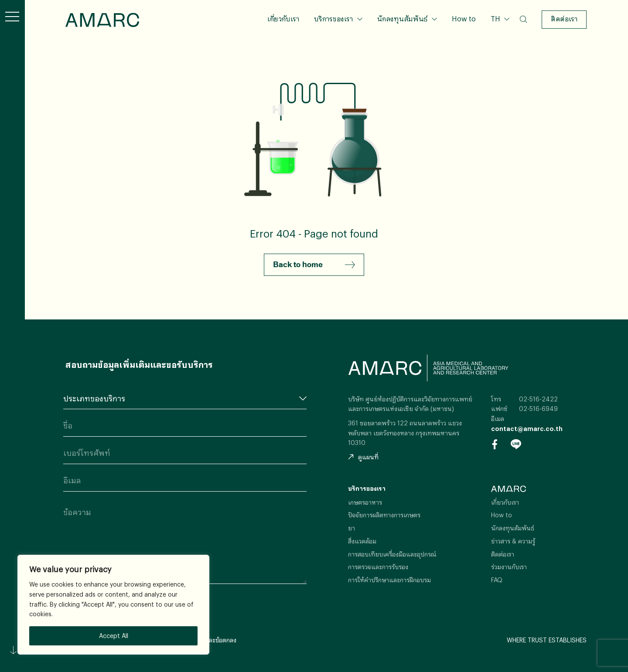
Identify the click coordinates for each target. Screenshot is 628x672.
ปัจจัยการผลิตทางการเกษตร (384, 515)
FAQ (497, 580)
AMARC (102, 20)
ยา (352, 528)
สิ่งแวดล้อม (362, 541)
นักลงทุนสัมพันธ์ (402, 19)
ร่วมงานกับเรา (509, 567)
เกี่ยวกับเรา (283, 19)
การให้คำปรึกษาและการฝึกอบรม (389, 580)
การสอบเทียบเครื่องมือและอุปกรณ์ (392, 554)
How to (464, 19)
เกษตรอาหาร (365, 502)
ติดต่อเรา (564, 19)
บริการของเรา (333, 19)
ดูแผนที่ (363, 457)
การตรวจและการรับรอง (378, 567)
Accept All (114, 636)
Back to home (314, 265)
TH (496, 19)
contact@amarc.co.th (527, 429)
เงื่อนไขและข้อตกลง (211, 640)
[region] (113, 605)
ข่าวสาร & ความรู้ (513, 541)
